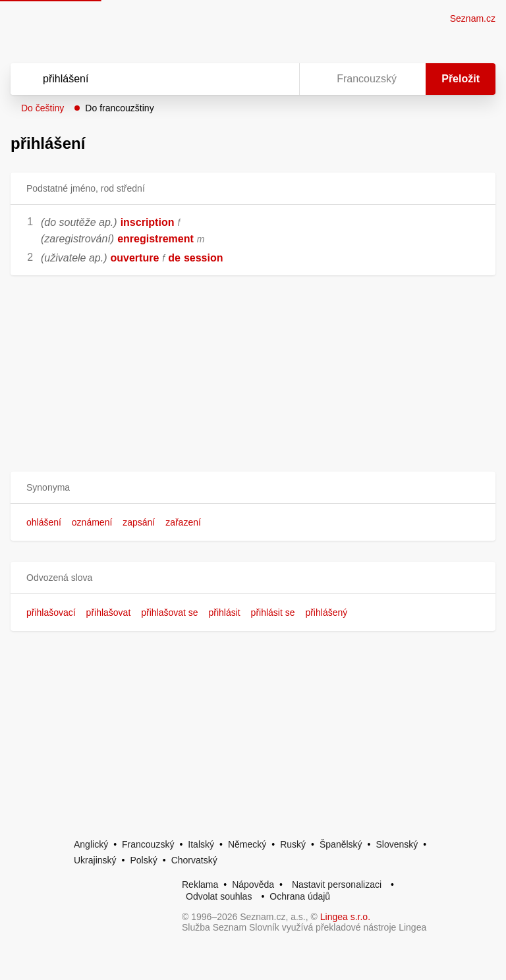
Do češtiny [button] (42, 108)
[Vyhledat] (138, 79)
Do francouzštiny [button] (119, 108)
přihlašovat (109, 612)
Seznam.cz (473, 18)
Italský (201, 844)
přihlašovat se (169, 612)
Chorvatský (194, 860)
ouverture (135, 258)
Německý (247, 844)
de (174, 258)
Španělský (341, 844)
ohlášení (44, 522)
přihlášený (326, 612)
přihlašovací (51, 612)
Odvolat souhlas (219, 896)
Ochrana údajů (300, 896)
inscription (148, 222)
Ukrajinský (95, 860)
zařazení (183, 522)
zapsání (139, 522)
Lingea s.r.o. (345, 917)
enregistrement (155, 239)
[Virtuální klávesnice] (277, 79)
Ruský (293, 844)
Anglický (91, 844)
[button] (253, 488)
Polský (143, 860)
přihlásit (224, 612)
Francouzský (148, 844)
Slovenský (397, 844)
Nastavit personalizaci (337, 885)
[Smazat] (248, 79)
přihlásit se (273, 612)
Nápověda (253, 885)
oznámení (92, 522)
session (204, 258)
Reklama (200, 885)
